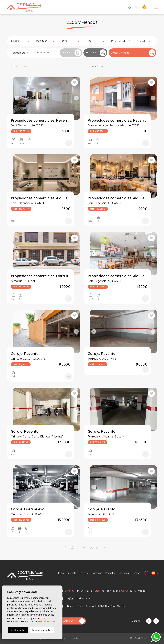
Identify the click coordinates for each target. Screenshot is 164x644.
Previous (16, 98)
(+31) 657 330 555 (110, 591)
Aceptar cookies (18, 630)
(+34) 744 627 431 (84, 591)
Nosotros (97, 573)
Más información (47, 621)
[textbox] (21, 41)
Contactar (73, 621)
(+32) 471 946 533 (137, 591)
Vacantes (110, 573)
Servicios (124, 573)
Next (77, 98)
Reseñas (137, 573)
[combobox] (20, 41)
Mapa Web (72, 638)
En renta (84, 573)
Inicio (61, 573)
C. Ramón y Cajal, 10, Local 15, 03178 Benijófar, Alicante (95, 606)
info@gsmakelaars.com (78, 598)
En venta (72, 573)
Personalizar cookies (42, 630)
